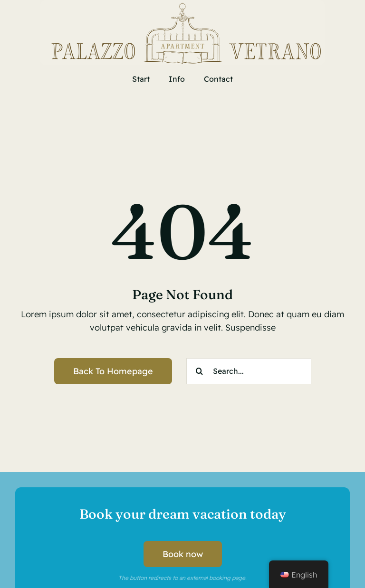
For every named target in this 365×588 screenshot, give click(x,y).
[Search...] (249, 371)
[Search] (199, 371)
